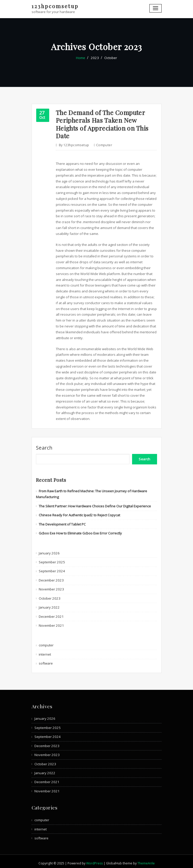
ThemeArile (146, 859)
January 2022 (49, 605)
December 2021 (51, 614)
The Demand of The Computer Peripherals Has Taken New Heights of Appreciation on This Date (101, 123)
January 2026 (49, 551)
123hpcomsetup (55, 6)
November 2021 (51, 623)
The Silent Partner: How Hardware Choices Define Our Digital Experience (95, 504)
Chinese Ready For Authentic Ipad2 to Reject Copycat (79, 513)
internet (45, 651)
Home (81, 58)
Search (44, 446)
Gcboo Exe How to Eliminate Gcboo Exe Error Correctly (80, 531)
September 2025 (51, 560)
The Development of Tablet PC (62, 522)
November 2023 (51, 587)
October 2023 (49, 596)
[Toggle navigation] (156, 8)
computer (104, 144)
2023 (95, 58)
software (46, 660)
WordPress (94, 859)
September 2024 (51, 569)
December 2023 (51, 578)
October (110, 58)
